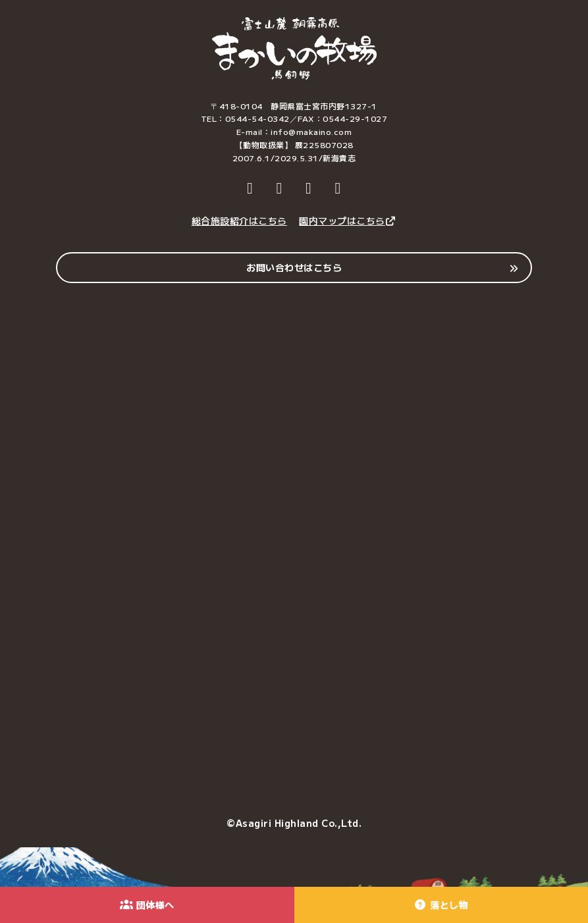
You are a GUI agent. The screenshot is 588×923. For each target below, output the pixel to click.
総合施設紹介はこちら (239, 221)
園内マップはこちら (348, 221)
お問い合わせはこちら (294, 267)
